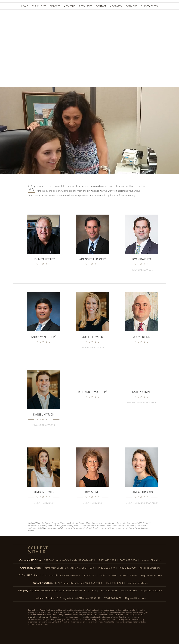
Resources (86, 6)
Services (55, 6)
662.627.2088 (129, 560)
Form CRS (132, 6)
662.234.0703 (115, 583)
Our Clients (39, 6)
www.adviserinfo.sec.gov (38, 617)
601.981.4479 (114, 598)
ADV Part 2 (116, 6)
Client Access (149, 6)
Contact (101, 6)
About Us (70, 6)
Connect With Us (37, 550)
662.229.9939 (128, 568)
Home (25, 6)
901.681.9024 (130, 591)
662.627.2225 (108, 560)
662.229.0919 (107, 568)
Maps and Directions (151, 560)
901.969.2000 (109, 591)
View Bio (44, 264)
